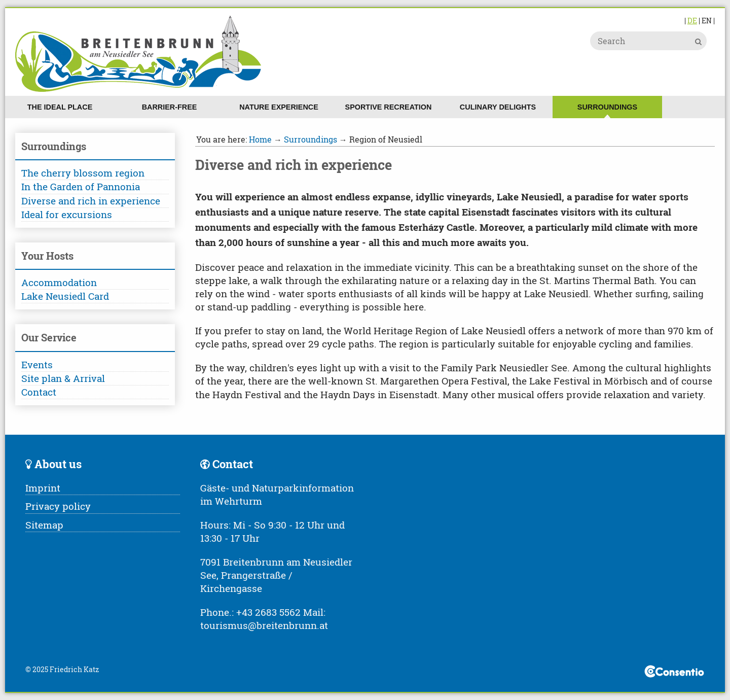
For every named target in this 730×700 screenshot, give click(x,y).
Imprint (43, 488)
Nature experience (279, 107)
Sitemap (44, 525)
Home (260, 139)
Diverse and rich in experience (91, 201)
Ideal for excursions (67, 214)
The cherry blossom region (83, 173)
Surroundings (607, 107)
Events (37, 364)
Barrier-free (170, 107)
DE (692, 21)
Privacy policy (58, 506)
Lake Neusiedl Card (65, 296)
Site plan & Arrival (63, 378)
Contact (39, 392)
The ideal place (60, 107)
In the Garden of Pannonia (81, 186)
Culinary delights (498, 107)
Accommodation (59, 282)
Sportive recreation (389, 107)
